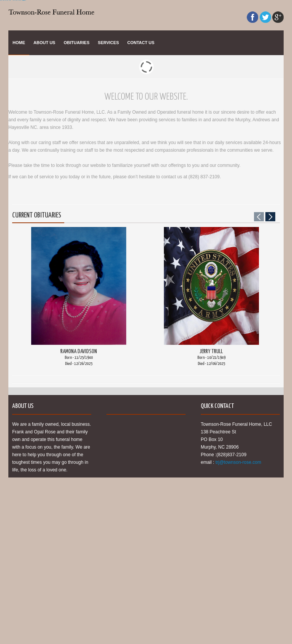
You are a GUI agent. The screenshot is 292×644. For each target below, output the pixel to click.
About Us (44, 43)
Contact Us (141, 43)
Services (108, 43)
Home (19, 43)
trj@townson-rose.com (238, 462)
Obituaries (76, 43)
